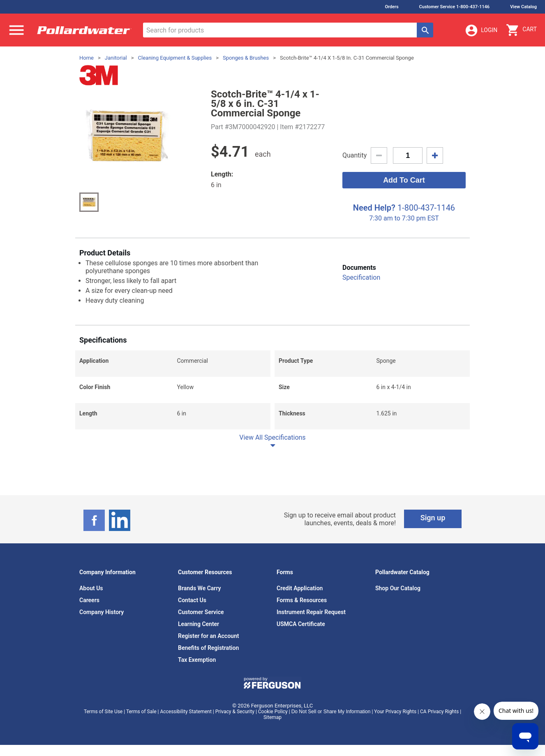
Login (481, 30)
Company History (102, 612)
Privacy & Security (235, 712)
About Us (91, 588)
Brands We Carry (200, 588)
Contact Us (192, 600)
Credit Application (300, 588)
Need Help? (374, 208)
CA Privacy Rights (439, 712)
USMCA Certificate (301, 624)
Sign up (433, 518)
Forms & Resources (302, 600)
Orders (391, 7)
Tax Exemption (197, 660)
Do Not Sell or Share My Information (331, 712)
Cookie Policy (273, 712)
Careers (89, 600)
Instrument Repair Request (311, 612)
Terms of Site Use (103, 712)
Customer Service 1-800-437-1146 (455, 7)
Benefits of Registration (208, 648)
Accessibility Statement (186, 712)
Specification (361, 277)
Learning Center (199, 624)
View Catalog (523, 7)
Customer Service (201, 612)
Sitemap (272, 717)
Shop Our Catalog (398, 588)
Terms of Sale (141, 712)
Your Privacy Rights (395, 712)
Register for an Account (208, 636)
